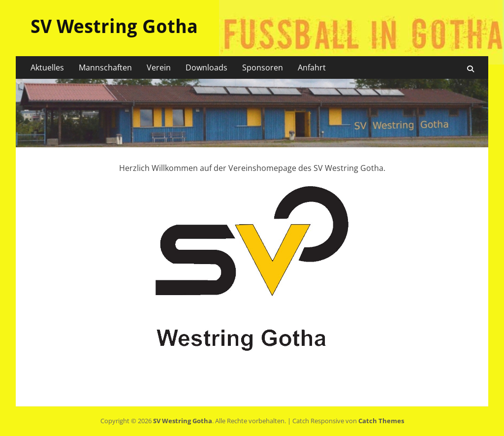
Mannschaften (105, 67)
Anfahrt (312, 67)
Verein (159, 67)
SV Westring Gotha (114, 27)
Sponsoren (263, 67)
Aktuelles (47, 67)
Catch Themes (381, 421)
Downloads (206, 67)
